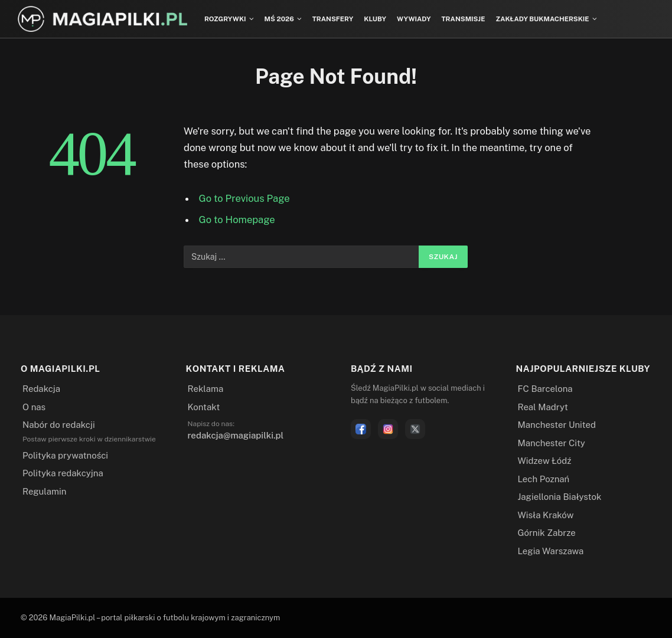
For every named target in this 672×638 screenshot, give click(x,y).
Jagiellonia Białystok (560, 497)
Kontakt (204, 407)
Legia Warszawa (551, 551)
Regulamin (44, 491)
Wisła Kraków (546, 515)
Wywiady (414, 19)
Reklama (206, 389)
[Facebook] (361, 429)
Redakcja (41, 389)
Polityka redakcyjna (63, 473)
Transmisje (464, 19)
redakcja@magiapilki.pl (236, 435)
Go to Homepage (237, 220)
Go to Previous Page (244, 198)
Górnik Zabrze (547, 533)
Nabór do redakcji (59, 425)
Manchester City (552, 443)
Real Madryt (543, 407)
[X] (415, 429)
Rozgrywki (225, 19)
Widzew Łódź (545, 461)
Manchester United (557, 425)
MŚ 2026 (279, 19)
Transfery (333, 19)
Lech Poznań (544, 479)
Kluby (375, 19)
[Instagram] (388, 429)
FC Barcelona (545, 389)
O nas (34, 407)
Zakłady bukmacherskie (542, 19)
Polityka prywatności (65, 455)
